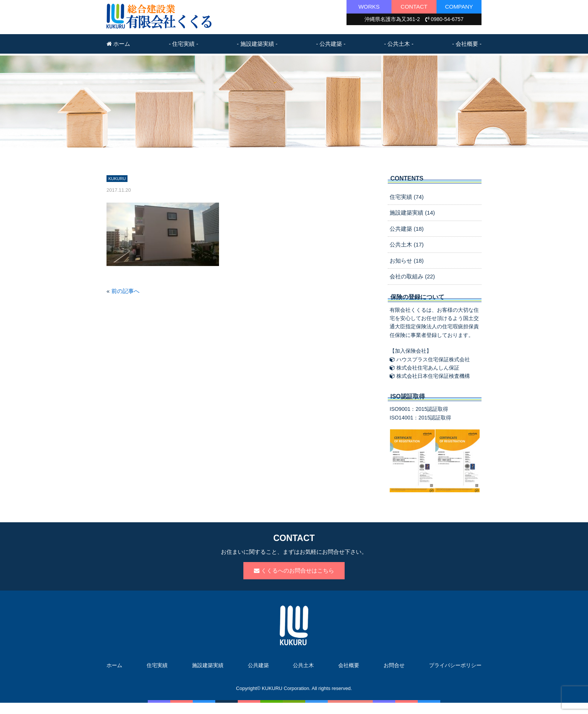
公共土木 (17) (407, 244)
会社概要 (349, 665)
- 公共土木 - (399, 44)
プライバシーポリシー (455, 665)
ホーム (118, 44)
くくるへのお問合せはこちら (294, 570)
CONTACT (414, 7)
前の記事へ (125, 291)
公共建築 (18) (407, 229)
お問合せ (394, 665)
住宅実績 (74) (407, 197)
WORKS (369, 7)
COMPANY (459, 7)
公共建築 (258, 665)
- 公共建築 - (331, 44)
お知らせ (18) (407, 261)
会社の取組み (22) (412, 276)
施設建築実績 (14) (412, 213)
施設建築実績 (208, 665)
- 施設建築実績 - (257, 44)
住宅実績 (157, 665)
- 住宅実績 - (183, 44)
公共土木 (303, 665)
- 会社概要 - (467, 44)
